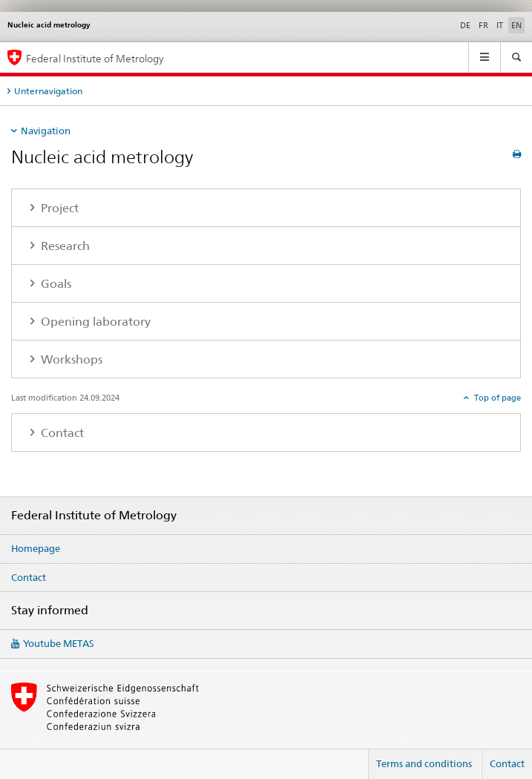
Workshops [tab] (70, 359)
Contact (29, 577)
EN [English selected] (516, 25)
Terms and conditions (424, 763)
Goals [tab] (55, 284)
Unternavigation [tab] (48, 91)
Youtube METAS (59, 643)
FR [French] (483, 25)
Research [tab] (64, 246)
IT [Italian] (500, 25)
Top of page (496, 398)
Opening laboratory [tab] (94, 322)
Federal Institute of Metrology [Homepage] (95, 58)
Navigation (46, 131)
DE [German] (465, 25)
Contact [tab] (61, 433)
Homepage (36, 548)
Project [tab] (58, 208)
